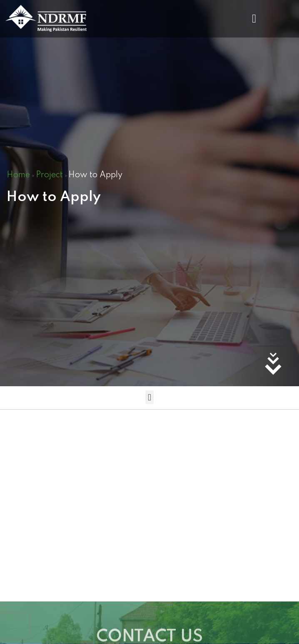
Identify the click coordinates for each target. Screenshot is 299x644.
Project (49, 175)
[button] (254, 17)
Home (18, 175)
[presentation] (15, 626)
